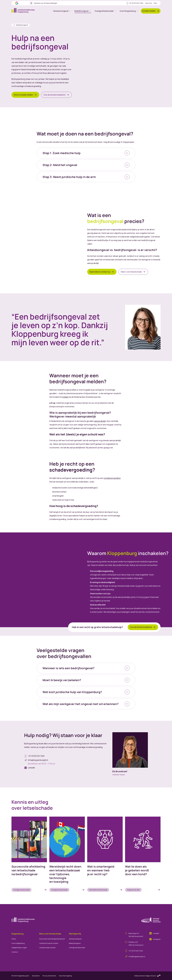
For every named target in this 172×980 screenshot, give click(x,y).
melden (65, 397)
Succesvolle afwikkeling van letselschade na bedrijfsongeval (28, 870)
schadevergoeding (112, 478)
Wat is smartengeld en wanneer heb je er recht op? (101, 870)
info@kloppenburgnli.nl (137, 956)
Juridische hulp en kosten (49, 943)
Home (14, 939)
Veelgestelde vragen (19, 948)
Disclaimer (36, 976)
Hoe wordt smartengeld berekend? (52, 939)
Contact (15, 952)
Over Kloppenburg (129, 11)
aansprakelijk (100, 421)
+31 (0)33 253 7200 (135, 3)
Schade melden (151, 11)
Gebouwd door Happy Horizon (147, 976)
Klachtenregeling (65, 976)
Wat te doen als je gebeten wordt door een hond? (137, 870)
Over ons (148, 3)
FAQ (155, 3)
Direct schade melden (25, 95)
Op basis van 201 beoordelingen (43, 3)
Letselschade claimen (47, 948)
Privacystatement (49, 976)
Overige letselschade (105, 11)
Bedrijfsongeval (83, 11)
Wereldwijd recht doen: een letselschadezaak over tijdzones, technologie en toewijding (66, 874)
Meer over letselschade (133, 272)
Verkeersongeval (62, 11)
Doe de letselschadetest (56, 95)
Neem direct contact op (102, 272)
